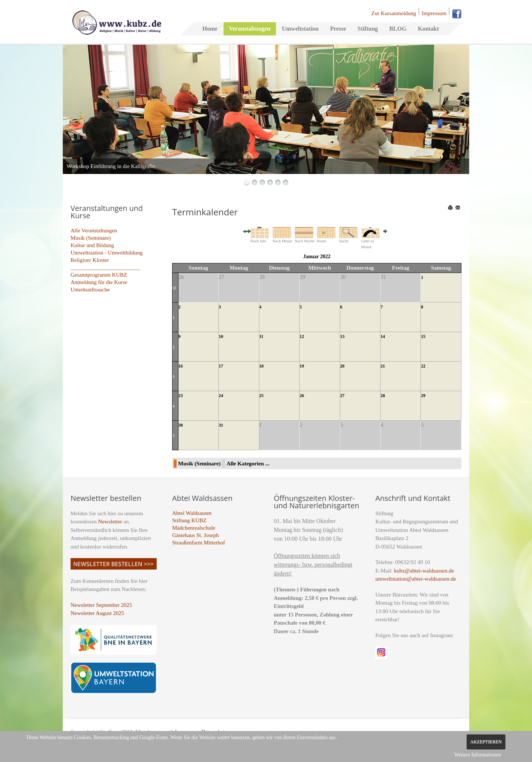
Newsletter (110, 522)
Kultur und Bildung (92, 245)
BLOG (398, 29)
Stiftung (368, 29)
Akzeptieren (486, 742)
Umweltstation (300, 29)
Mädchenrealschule (194, 528)
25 (262, 396)
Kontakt (428, 29)
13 (342, 336)
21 (383, 366)
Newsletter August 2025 (97, 613)
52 (174, 288)
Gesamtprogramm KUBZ (99, 275)
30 (181, 425)
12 (302, 336)
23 (181, 396)
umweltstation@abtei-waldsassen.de (416, 579)
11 (261, 336)
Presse (338, 29)
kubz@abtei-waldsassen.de (424, 571)
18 (262, 366)
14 (383, 336)
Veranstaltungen (250, 29)
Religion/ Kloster (90, 260)
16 (181, 366)
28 (383, 396)
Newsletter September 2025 (101, 605)
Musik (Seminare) (91, 238)
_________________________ (105, 267)
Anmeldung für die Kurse (99, 282)
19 (302, 366)
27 (342, 396)
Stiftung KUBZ (189, 520)
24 (221, 396)
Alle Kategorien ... (248, 464)
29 (423, 396)
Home (210, 29)
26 (302, 396)
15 (423, 336)
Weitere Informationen (478, 755)
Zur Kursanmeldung (394, 13)
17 (221, 366)
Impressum (434, 13)
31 (221, 425)
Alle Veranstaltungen (94, 230)
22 (423, 366)
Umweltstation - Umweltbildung (107, 253)
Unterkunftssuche (90, 290)
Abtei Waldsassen (192, 513)
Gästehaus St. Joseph (195, 535)
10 (221, 336)
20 (342, 366)
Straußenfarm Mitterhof (199, 543)
